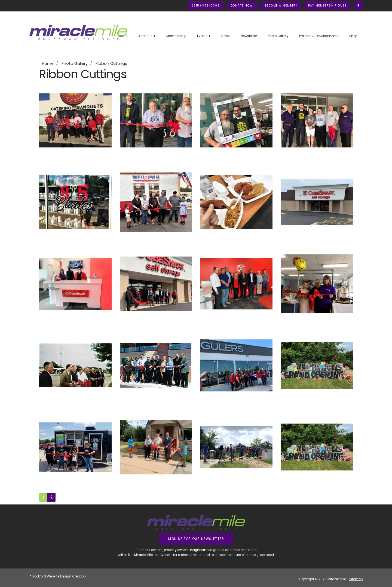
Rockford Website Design (52, 576)
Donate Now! (242, 6)
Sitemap (356, 579)
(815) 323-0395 (206, 6)
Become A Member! (281, 6)
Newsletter (249, 36)
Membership (176, 36)
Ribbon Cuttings (111, 63)
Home (48, 63)
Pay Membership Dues (327, 6)
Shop (353, 36)
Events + (204, 36)
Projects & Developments (319, 36)
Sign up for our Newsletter (196, 539)
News (226, 36)
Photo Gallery (278, 36)
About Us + (147, 36)
